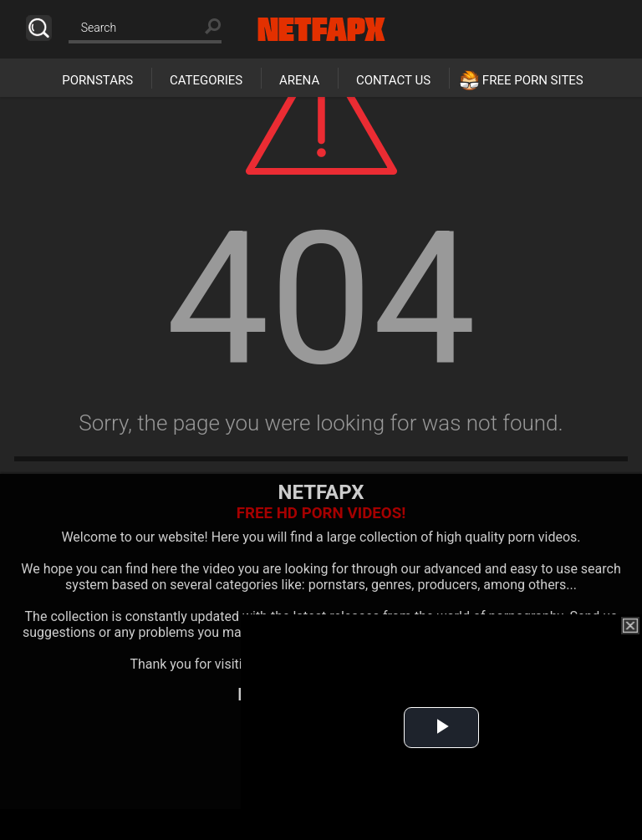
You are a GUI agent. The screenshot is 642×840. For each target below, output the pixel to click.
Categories (206, 80)
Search (39, 28)
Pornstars (97, 80)
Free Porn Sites (533, 80)
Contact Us (393, 80)
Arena (299, 80)
